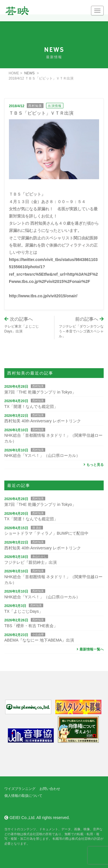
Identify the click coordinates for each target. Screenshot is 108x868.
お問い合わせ (50, 789)
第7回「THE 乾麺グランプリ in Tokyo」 (40, 392)
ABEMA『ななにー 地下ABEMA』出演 (39, 640)
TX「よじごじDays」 (24, 611)
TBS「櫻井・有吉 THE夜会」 (31, 626)
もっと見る (93, 465)
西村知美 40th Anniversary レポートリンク (43, 421)
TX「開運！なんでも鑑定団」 (31, 406)
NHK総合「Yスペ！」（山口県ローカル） (42, 455)
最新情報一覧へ (89, 649)
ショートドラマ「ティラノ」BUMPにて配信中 (46, 533)
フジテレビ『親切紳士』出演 (31, 562)
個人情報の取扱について (23, 796)
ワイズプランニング (20, 789)
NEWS (29, 73)
